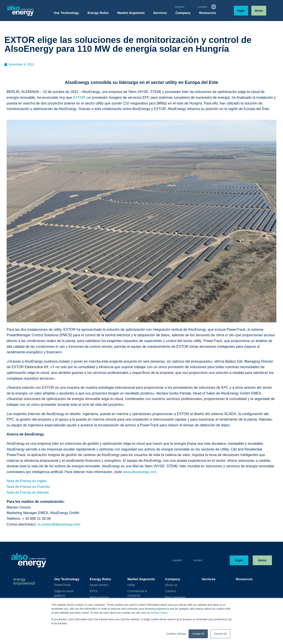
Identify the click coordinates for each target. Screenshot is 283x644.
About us (171, 585)
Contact (202, 7)
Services (209, 579)
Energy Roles (100, 579)
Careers (171, 591)
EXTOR (79, 98)
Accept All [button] (198, 634)
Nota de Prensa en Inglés (27, 481)
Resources (244, 579)
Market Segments (141, 579)
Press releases (175, 597)
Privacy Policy (159, 613)
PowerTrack (62, 585)
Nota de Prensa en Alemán (28, 492)
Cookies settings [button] (176, 634)
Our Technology (67, 579)
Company (173, 579)
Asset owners (99, 585)
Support (180, 7)
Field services (99, 597)
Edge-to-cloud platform (64, 593)
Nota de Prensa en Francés (28, 487)
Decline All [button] (220, 634)
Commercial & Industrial (137, 593)
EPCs (94, 591)
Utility (131, 585)
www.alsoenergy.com (140, 472)
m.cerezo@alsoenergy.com (59, 524)
